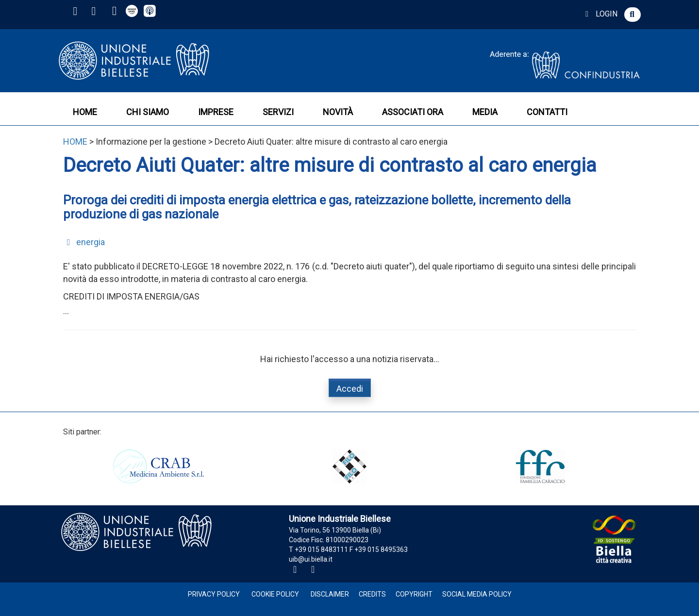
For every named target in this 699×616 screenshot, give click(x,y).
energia (84, 242)
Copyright (414, 594)
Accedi (350, 389)
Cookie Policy (275, 594)
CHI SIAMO (148, 112)
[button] (632, 15)
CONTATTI (547, 112)
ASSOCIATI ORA (413, 112)
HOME (85, 112)
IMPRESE (216, 112)
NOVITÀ (338, 112)
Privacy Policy (214, 594)
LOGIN (600, 14)
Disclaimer (330, 594)
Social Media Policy (477, 594)
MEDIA (485, 112)
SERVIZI (278, 112)
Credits (372, 594)
